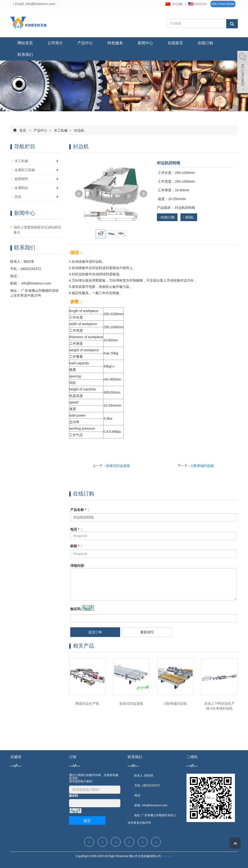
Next (143, 194)
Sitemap (167, 856)
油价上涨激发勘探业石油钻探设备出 (37, 230)
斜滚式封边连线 (118, 466)
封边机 (79, 130)
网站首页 (25, 43)
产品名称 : (80, 510)
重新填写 (147, 632)
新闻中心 (145, 43)
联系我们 (25, 55)
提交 (87, 820)
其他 (18, 197)
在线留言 (175, 43)
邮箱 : (76, 546)
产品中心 (85, 43)
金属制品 (21, 188)
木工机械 (61, 130)
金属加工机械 (25, 170)
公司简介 (55, 43)
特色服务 (115, 43)
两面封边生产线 (87, 703)
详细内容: (78, 566)
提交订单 (95, 632)
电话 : (76, 529)
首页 (23, 130)
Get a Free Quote (223, 4)
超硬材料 (21, 179)
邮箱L (189, 217)
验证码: (76, 609)
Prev (79, 194)
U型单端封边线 (202, 466)
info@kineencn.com (36, 283)
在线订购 (205, 43)
